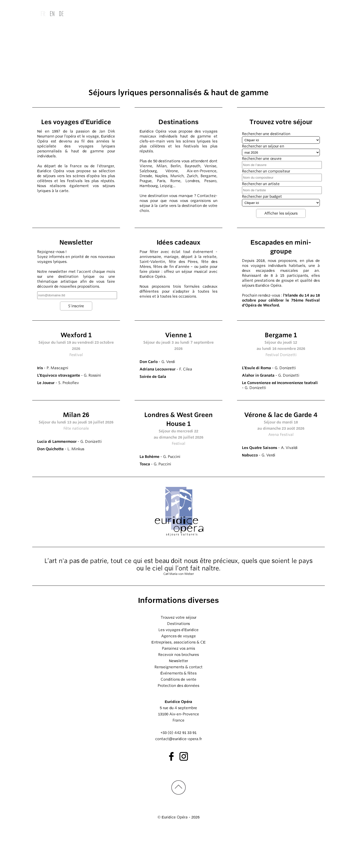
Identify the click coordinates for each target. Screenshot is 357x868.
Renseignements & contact (178, 705)
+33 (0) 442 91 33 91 (178, 770)
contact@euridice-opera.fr (178, 777)
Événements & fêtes (178, 711)
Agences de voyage (178, 674)
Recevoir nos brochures (178, 692)
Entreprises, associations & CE (179, 680)
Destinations (178, 661)
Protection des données (178, 723)
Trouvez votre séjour (179, 655)
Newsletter (178, 699)
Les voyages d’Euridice (178, 668)
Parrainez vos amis (178, 686)
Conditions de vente (178, 717)
